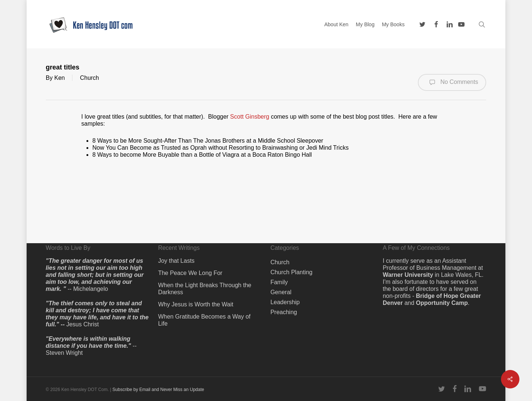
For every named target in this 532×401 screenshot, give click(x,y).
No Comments (452, 82)
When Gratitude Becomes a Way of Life (204, 320)
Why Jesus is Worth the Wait (196, 304)
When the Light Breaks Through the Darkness (205, 289)
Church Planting (291, 272)
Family (279, 282)
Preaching (284, 312)
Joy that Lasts (176, 261)
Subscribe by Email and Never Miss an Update (158, 390)
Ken (59, 78)
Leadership (285, 302)
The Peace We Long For (190, 273)
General (281, 292)
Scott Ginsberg (250, 117)
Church (89, 78)
